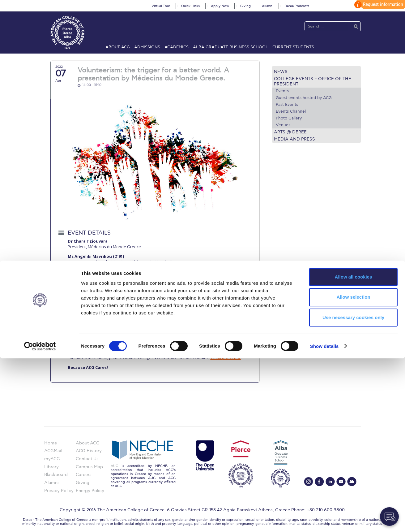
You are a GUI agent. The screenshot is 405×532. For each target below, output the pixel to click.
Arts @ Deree (290, 132)
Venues (283, 125)
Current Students (293, 47)
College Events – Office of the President (313, 81)
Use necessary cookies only (353, 491)
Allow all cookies (354, 450)
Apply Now (220, 6)
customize (379, 4)
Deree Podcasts (297, 6)
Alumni (268, 6)
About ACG (118, 47)
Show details (324, 520)
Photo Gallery (289, 118)
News (281, 72)
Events (282, 91)
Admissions (147, 47)
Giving (245, 6)
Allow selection (353, 471)
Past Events (287, 105)
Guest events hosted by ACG (304, 98)
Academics (177, 47)
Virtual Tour (161, 6)
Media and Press (294, 139)
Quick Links (190, 6)
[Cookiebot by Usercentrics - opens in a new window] (40, 520)
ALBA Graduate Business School (230, 47)
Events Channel (291, 111)
